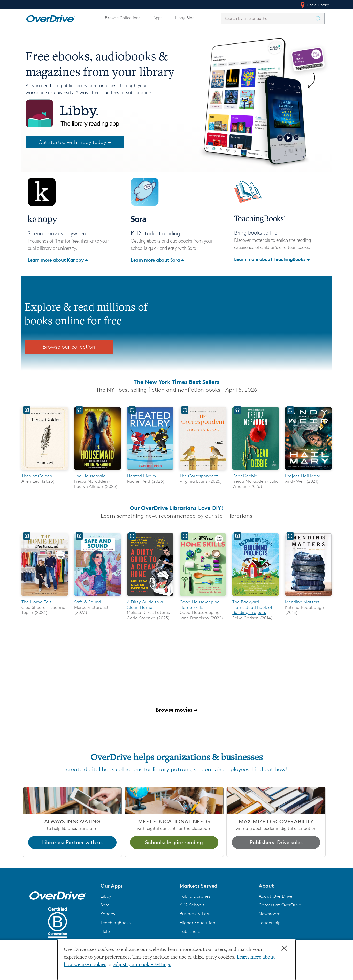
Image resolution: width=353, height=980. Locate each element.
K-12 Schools (192, 905)
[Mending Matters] (308, 597)
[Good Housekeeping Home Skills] (203, 597)
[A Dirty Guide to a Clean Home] (150, 597)
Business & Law (195, 914)
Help (105, 931)
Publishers (190, 931)
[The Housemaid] (97, 470)
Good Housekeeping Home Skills (200, 605)
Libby (106, 896)
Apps (158, 18)
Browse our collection (69, 347)
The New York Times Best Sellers (176, 382)
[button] (137, 886)
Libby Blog (185, 18)
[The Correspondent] (203, 470)
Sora (105, 905)
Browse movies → (177, 710)
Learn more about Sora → (158, 260)
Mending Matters (302, 602)
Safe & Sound (88, 602)
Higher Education (197, 923)
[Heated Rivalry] (150, 470)
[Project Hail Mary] (308, 470)
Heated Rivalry (141, 476)
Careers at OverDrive (280, 905)
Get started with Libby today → (75, 142)
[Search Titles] (320, 19)
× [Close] (284, 948)
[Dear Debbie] (256, 470)
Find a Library (314, 5)
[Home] (50, 18)
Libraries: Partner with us (72, 842)
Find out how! (270, 769)
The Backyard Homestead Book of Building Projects (252, 607)
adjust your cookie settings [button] (142, 965)
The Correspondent (199, 476)
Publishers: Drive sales (276, 842)
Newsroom (270, 914)
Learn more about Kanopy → (58, 260)
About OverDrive (275, 896)
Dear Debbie (245, 476)
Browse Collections (123, 18)
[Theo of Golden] (45, 470)
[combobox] (268, 19)
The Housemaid (90, 476)
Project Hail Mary (302, 476)
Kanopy (108, 914)
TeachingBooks (116, 923)
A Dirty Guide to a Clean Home (145, 605)
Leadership (270, 923)
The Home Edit (36, 602)
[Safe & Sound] (97, 597)
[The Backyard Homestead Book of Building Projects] (256, 597)
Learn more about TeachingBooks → (272, 259)
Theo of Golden (37, 476)
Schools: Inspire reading (174, 842)
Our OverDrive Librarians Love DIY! (177, 508)
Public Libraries (195, 896)
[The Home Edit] (45, 597)
